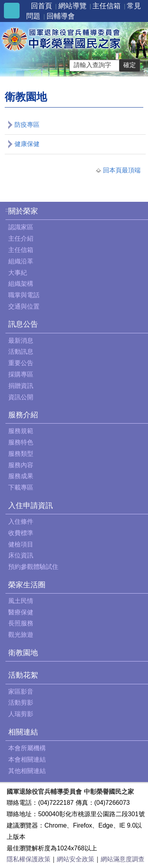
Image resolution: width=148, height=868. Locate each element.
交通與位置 (24, 306)
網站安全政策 (76, 859)
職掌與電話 (24, 295)
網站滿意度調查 (123, 859)
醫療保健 (21, 612)
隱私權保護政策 (29, 859)
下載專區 (21, 487)
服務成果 (21, 476)
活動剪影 (21, 703)
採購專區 (21, 374)
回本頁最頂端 (122, 170)
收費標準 (21, 533)
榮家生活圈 (27, 585)
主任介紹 (21, 238)
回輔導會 (61, 16)
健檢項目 (21, 544)
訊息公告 (23, 324)
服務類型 (21, 454)
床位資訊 (21, 555)
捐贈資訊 (21, 386)
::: (8, 210)
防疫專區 (27, 125)
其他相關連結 (27, 771)
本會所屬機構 (27, 748)
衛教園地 (23, 653)
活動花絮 (23, 675)
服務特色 (21, 442)
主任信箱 (106, 6)
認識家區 (21, 227)
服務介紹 (23, 415)
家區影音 (21, 692)
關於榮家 (23, 211)
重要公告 (21, 363)
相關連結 (23, 732)
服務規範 (21, 431)
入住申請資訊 (31, 505)
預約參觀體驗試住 (33, 567)
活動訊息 (21, 352)
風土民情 (21, 601)
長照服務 (21, 623)
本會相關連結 (27, 759)
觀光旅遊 (21, 635)
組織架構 (21, 284)
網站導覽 (72, 6)
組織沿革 (21, 261)
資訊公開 (21, 397)
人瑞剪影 (21, 714)
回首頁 (42, 6)
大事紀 (18, 273)
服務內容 (21, 465)
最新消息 (21, 341)
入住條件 (21, 522)
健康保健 (27, 144)
